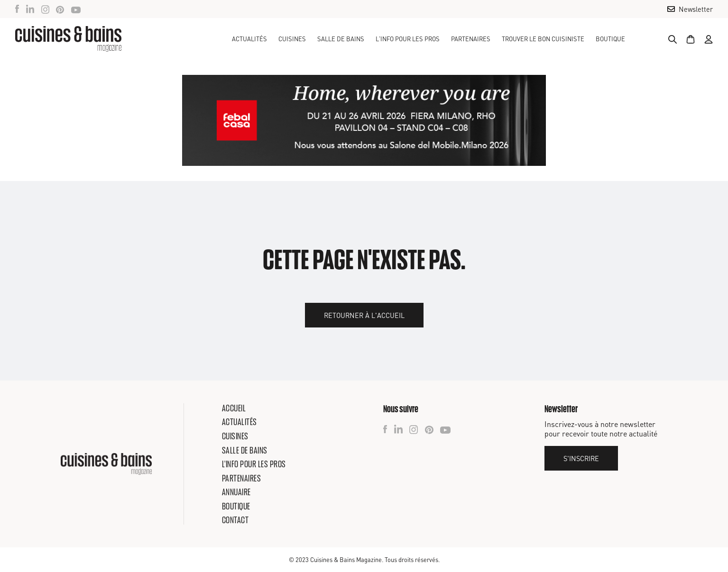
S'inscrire (581, 458)
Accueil (234, 408)
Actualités (249, 39)
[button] (292, 39)
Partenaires (471, 39)
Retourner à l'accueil (364, 315)
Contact (235, 520)
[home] (68, 39)
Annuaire (236, 492)
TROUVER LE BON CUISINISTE (543, 39)
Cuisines (235, 436)
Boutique (610, 39)
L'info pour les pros (254, 464)
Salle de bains (245, 450)
